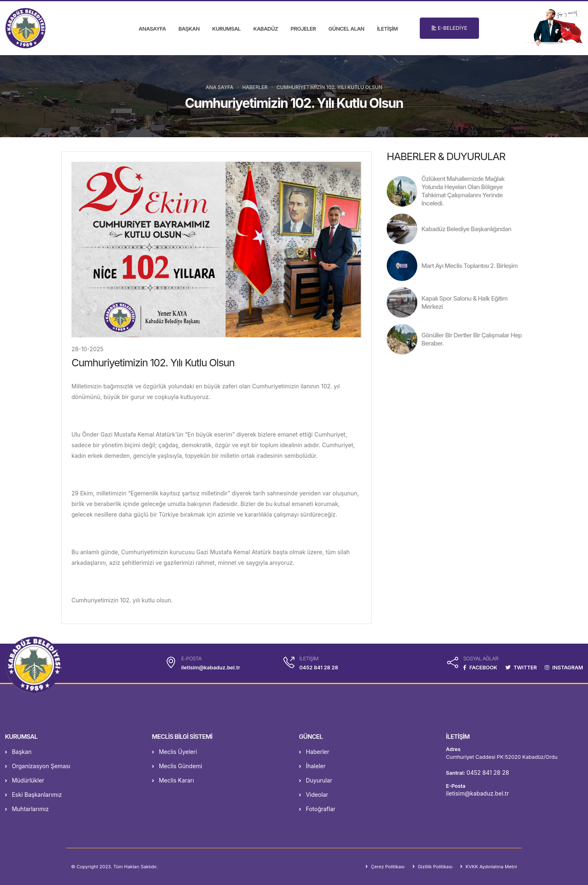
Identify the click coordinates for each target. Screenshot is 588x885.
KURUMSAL (227, 29)
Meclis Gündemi (177, 766)
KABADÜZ (266, 29)
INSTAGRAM (564, 668)
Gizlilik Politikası (434, 867)
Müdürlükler (24, 780)
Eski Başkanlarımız (33, 795)
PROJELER (303, 29)
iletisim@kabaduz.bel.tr (477, 793)
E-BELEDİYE (449, 28)
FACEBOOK (480, 668)
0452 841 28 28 (319, 668)
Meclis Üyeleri (174, 752)
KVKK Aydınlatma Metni (491, 867)
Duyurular (316, 780)
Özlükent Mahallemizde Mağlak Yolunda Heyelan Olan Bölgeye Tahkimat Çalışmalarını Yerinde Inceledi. (463, 191)
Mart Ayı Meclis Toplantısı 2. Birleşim (470, 266)
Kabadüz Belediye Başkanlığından (466, 229)
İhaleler (312, 766)
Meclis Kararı (173, 780)
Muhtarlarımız (27, 809)
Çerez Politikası (387, 867)
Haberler (255, 87)
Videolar (314, 795)
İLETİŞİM (387, 29)
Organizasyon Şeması (38, 766)
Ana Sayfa (219, 87)
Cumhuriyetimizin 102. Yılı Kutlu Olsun (329, 87)
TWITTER (521, 668)
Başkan (18, 752)
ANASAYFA (153, 29)
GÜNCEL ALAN (346, 29)
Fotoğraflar (317, 809)
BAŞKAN (189, 29)
